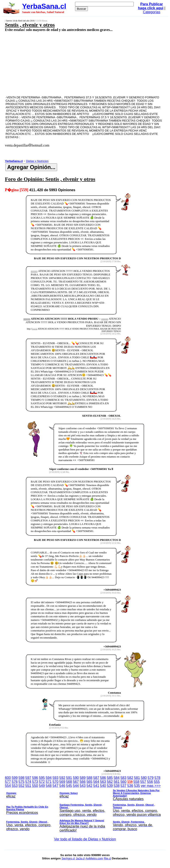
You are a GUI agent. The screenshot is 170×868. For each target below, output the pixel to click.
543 (83, 786)
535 (137, 786)
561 (117, 782)
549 (42, 786)
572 (42, 782)
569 (62, 782)
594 (49, 778)
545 (69, 786)
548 (49, 786)
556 (150, 782)
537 (123, 786)
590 (76, 778)
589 (83, 778)
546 (62, 786)
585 (110, 778)
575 (22, 782)
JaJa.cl (80, 858)
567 (76, 782)
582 (130, 778)
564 (96, 782)
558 (136, 782)
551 (28, 786)
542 (90, 786)
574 (28, 782)
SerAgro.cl (68, 858)
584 (117, 778)
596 (35, 778)
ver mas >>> (85, 809)
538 (117, 786)
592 (62, 778)
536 (130, 786)
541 (96, 786)
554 (8, 786)
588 (90, 778)
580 (144, 778)
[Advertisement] (72, 63)
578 (157, 778)
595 (42, 778)
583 (123, 778)
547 (55, 786)
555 (157, 782)
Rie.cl (107, 858)
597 (28, 778)
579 (151, 778)
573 (35, 782)
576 (15, 782)
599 (15, 778)
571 (49, 782)
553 (15, 786)
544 (76, 786)
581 (137, 778)
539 (110, 786)
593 (55, 778)
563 (103, 782)
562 (110, 782)
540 (103, 786)
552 (22, 786)
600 (8, 778)
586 (103, 778)
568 (69, 782)
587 (96, 778)
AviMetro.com (94, 858)
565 (90, 782)
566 (83, 782)
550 (35, 786)
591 (69, 778)
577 (8, 782)
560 (123, 782)
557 (143, 782)
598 (22, 778)
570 (55, 782)
